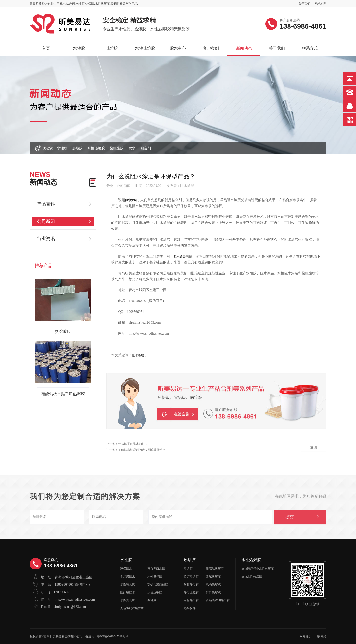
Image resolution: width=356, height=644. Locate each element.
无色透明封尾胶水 (132, 608)
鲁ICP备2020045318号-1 (113, 636)
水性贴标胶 (155, 577)
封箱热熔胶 (191, 584)
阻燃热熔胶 (213, 577)
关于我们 (304, 4)
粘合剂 (146, 148)
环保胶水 (126, 569)
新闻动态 (244, 48)
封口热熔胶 (213, 592)
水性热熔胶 (145, 48)
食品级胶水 (128, 577)
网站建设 (306, 636)
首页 (46, 48)
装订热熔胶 (191, 577)
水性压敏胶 (155, 592)
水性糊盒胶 (128, 584)
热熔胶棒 (190, 608)
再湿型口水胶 (156, 569)
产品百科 (46, 204)
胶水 (132, 148)
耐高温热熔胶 (215, 569)
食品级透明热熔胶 (218, 600)
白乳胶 (152, 600)
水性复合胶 (128, 600)
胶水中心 (178, 48)
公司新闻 (46, 221)
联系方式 (310, 48)
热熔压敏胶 (191, 592)
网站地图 (320, 4)
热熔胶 (112, 48)
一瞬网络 (320, 636)
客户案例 (211, 48)
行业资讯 (46, 239)
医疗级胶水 (128, 592)
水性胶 (79, 48)
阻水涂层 (138, 355)
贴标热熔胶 (191, 600)
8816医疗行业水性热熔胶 (258, 569)
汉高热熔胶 (213, 584)
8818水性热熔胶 (252, 577)
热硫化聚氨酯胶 (158, 584)
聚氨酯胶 (117, 148)
